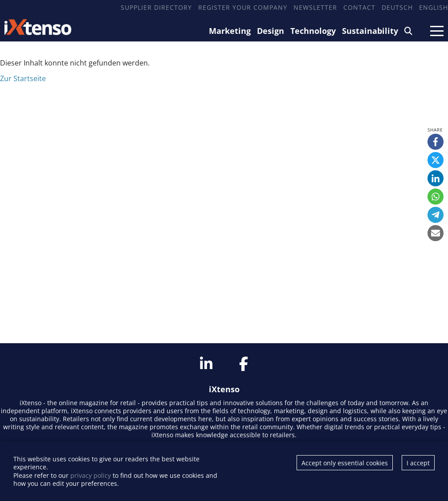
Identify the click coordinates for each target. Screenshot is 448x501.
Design (271, 31)
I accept (418, 463)
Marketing (230, 31)
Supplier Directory (156, 7)
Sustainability (370, 31)
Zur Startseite (23, 78)
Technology (313, 31)
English (434, 7)
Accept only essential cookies (345, 463)
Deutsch (397, 7)
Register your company (243, 7)
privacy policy (91, 475)
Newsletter (315, 7)
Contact (359, 7)
